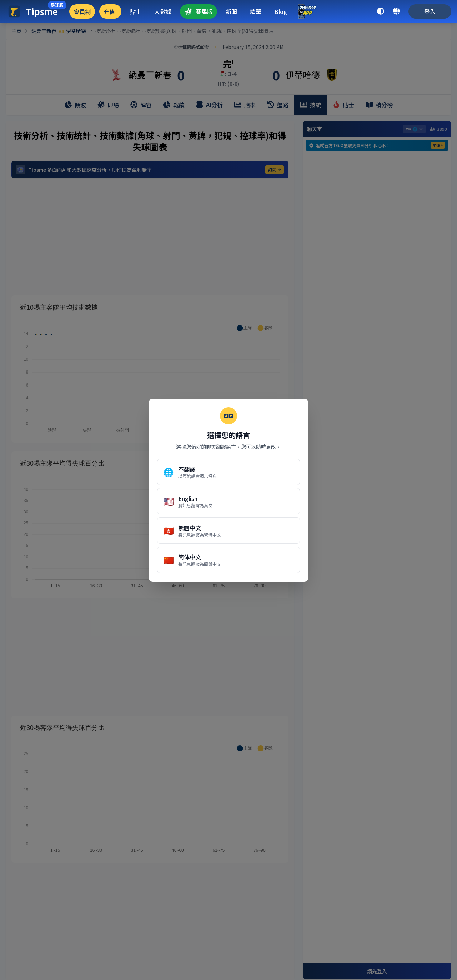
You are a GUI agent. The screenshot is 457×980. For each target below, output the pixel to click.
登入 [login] (430, 11)
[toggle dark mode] (381, 11)
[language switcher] (396, 11)
